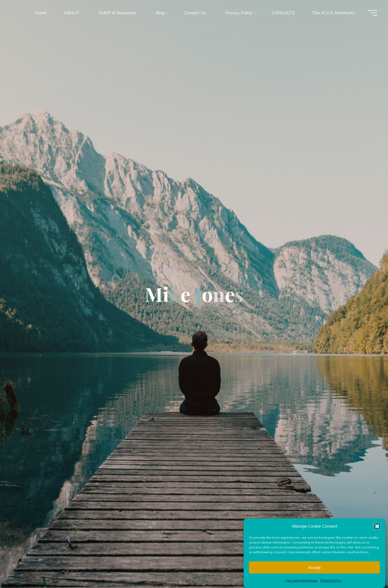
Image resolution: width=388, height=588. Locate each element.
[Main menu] (372, 13)
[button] (377, 533)
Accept (314, 574)
